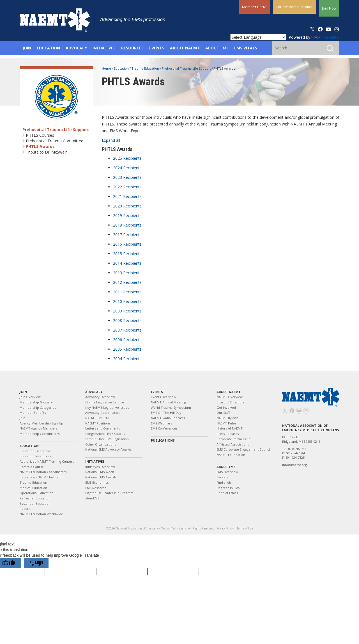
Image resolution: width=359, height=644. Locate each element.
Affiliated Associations (233, 444)
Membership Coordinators (40, 434)
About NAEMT (229, 392)
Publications (163, 440)
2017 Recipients (127, 235)
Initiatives (95, 461)
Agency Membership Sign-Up (41, 423)
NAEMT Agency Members (39, 428)
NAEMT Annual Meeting (168, 402)
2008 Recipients (127, 320)
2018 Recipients (127, 225)
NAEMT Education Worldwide (41, 514)
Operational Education (36, 493)
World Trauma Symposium (171, 407)
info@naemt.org (294, 465)
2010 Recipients (127, 301)
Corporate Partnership (233, 439)
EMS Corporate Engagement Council (244, 449)
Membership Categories (38, 407)
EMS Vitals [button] (246, 48)
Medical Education (33, 488)
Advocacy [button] (76, 48)
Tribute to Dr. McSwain (47, 152)
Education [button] (48, 48)
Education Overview (35, 451)
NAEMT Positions (98, 423)
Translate (325, 37)
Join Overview (30, 397)
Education (122, 68)
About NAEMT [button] (185, 48)
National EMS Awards (101, 477)
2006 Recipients (127, 340)
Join (23, 392)
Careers (222, 477)
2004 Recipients (127, 359)
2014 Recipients (127, 263)
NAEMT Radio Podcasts (168, 418)
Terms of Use (245, 528)
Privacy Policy (225, 528)
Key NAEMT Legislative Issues (107, 407)
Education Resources (35, 456)
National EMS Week (100, 472)
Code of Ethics (227, 493)
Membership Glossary (36, 402)
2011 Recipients (127, 292)
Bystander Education (35, 503)
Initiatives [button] (104, 48)
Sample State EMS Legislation (107, 439)
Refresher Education (35, 498)
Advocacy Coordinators (103, 413)
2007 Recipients (127, 330)
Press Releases (228, 434)
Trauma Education (146, 68)
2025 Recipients (127, 158)
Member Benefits (33, 413)
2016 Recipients (127, 244)
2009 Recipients (127, 311)
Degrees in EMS (228, 488)
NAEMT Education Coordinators (43, 472)
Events (157, 392)
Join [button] (27, 48)
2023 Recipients (127, 177)
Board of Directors (230, 402)
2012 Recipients (127, 282)
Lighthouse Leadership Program (109, 493)
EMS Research (96, 488)
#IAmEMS (92, 498)
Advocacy (94, 392)
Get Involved (226, 407)
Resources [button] (132, 48)
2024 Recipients (127, 168)
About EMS (226, 467)
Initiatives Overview (100, 467)
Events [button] (157, 48)
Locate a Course (32, 467)
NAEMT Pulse (226, 423)
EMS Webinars (161, 423)
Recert (25, 509)
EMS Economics (97, 482)
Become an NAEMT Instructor (42, 477)
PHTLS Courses (40, 135)
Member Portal (255, 7)
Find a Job (224, 482)
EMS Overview (227, 472)
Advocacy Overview (100, 397)
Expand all (111, 140)
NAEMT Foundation (231, 455)
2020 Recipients (127, 206)
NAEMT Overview (230, 397)
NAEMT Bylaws (227, 418)
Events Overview (164, 397)
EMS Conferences (164, 428)
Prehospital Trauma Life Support (56, 130)
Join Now (329, 8)
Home (107, 68)
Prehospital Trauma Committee (55, 141)
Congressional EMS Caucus (105, 434)
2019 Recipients (127, 215)
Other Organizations (101, 444)
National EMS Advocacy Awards (108, 449)
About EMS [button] (217, 48)
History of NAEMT (230, 428)
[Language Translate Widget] (258, 37)
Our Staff (223, 413)
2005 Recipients (127, 349)
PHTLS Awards (40, 146)
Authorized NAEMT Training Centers (47, 461)
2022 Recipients (127, 187)
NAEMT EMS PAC (97, 418)
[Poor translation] (36, 563)
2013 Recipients (127, 273)
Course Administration (295, 7)
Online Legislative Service (105, 402)
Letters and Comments (103, 428)
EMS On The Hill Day (166, 413)
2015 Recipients (127, 254)
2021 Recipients (127, 196)
